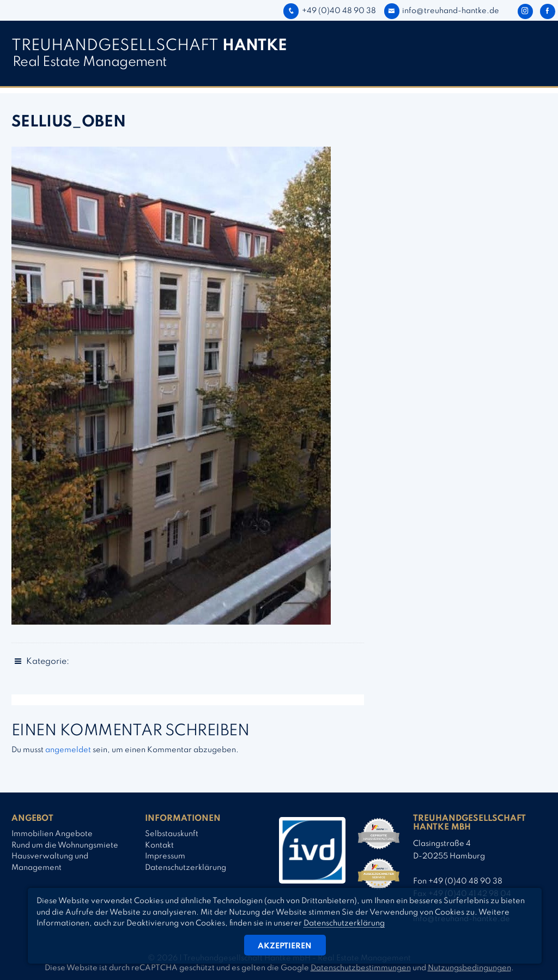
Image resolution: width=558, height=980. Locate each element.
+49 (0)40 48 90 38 (329, 11)
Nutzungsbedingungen (469, 968)
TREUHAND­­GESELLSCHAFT (149, 46)
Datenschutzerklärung (186, 868)
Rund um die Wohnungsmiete (65, 845)
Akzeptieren (285, 946)
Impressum (165, 856)
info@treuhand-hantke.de (442, 11)
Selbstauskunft (172, 834)
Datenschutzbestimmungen (361, 968)
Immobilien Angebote (52, 834)
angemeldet (68, 750)
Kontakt (159, 845)
